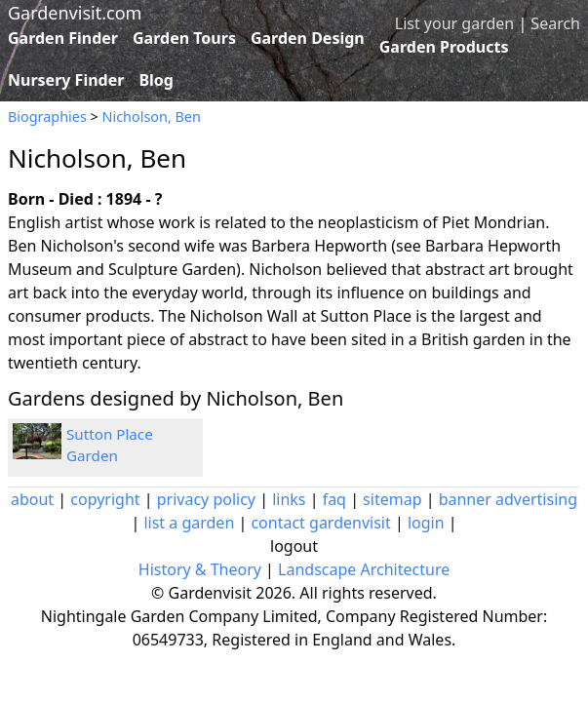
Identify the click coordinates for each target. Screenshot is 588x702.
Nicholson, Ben (152, 117)
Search (555, 23)
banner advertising (508, 499)
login (426, 523)
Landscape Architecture (364, 569)
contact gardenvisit (320, 523)
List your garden (454, 23)
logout (294, 546)
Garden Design (308, 38)
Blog (156, 80)
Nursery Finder (66, 80)
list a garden (189, 523)
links (289, 499)
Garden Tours (184, 38)
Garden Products (444, 47)
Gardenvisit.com (75, 13)
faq (334, 499)
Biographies (47, 117)
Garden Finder (63, 38)
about (32, 499)
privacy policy (206, 499)
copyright (105, 499)
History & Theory (200, 569)
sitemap (392, 499)
